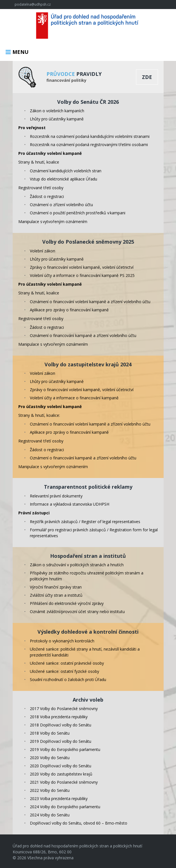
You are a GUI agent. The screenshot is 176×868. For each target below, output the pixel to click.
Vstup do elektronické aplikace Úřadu (64, 179)
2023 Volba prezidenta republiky (59, 798)
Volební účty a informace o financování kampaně (74, 398)
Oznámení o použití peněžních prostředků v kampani (78, 213)
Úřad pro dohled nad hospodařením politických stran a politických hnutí (88, 26)
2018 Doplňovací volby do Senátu (61, 725)
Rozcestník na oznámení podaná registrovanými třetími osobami (89, 145)
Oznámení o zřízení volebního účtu (61, 205)
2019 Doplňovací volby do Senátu (61, 741)
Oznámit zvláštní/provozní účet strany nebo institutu (77, 612)
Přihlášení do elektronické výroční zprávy (67, 603)
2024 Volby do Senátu (50, 815)
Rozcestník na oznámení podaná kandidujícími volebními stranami (90, 136)
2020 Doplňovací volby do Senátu (61, 766)
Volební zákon (43, 251)
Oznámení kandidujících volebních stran (66, 171)
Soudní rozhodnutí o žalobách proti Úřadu (68, 679)
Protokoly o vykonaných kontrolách (62, 641)
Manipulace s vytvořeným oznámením (53, 222)
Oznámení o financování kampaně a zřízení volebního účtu (83, 335)
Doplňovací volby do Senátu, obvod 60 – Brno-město (79, 823)
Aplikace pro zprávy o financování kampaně (69, 310)
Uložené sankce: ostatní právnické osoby (67, 663)
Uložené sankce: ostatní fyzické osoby (64, 671)
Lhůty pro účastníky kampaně (57, 119)
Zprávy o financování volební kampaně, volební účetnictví (82, 267)
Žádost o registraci (47, 196)
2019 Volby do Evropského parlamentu (65, 749)
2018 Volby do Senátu (50, 733)
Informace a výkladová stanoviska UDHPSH (70, 504)
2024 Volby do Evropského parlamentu (65, 807)
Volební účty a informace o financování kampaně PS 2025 (82, 275)
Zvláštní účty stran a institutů (56, 595)
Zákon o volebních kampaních (57, 111)
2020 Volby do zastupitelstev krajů (61, 774)
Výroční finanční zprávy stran (56, 587)
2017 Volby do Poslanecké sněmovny (64, 709)
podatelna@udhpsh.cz (33, 4)
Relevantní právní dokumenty (56, 496)
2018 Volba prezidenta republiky (59, 717)
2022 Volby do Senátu (50, 790)
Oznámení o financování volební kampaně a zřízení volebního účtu (90, 302)
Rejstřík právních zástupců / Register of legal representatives (85, 522)
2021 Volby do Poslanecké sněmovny (64, 782)
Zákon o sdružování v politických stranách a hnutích (77, 565)
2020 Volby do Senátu (50, 758)
